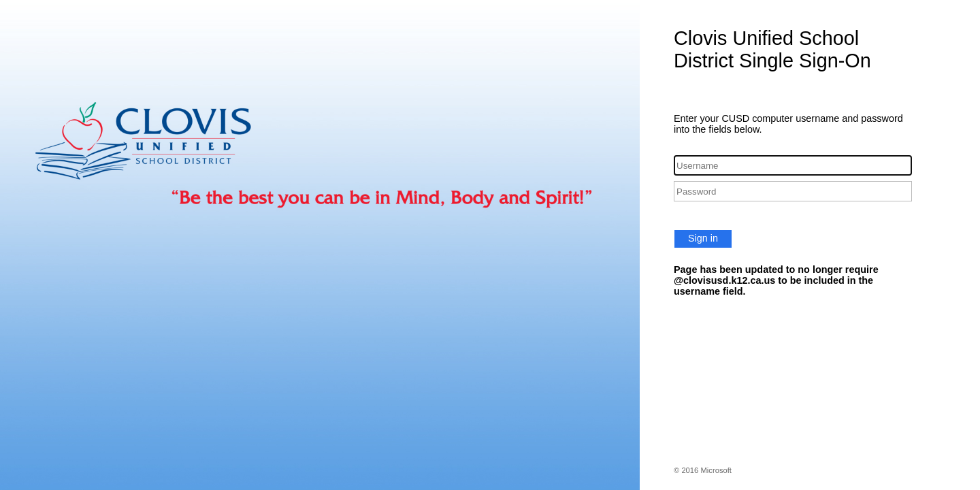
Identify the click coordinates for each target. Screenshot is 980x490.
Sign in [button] (703, 238)
